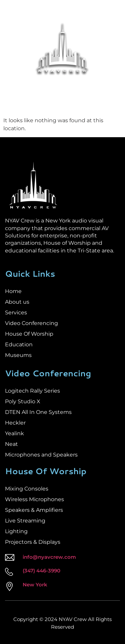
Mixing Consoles (27, 489)
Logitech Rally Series (32, 391)
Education (19, 344)
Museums (18, 355)
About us (17, 302)
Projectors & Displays (33, 542)
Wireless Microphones (34, 499)
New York (35, 585)
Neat (11, 444)
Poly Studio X (23, 401)
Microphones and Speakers (41, 455)
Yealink (14, 433)
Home (13, 291)
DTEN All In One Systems (38, 412)
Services (16, 313)
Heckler (15, 423)
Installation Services (41, 87)
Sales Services (89, 87)
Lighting (16, 531)
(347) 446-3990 (41, 571)
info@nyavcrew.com (49, 557)
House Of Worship (29, 334)
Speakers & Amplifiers (34, 510)
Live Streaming (25, 521)
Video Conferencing (31, 323)
